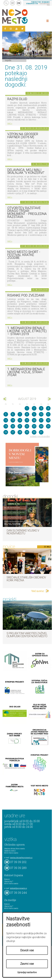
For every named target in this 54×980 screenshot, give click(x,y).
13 (13, 420)
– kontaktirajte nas (38, 3)
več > (10, 123)
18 (48, 420)
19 (6, 426)
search (6, 3)
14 (20, 420)
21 (20, 426)
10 (41, 414)
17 (41, 420)
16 (34, 420)
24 (41, 426)
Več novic (38, 591)
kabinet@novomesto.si (18, 888)
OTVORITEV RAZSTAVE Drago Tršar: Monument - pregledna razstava (27, 212)
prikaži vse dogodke (40, 436)
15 (27, 420)
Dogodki (8, 60)
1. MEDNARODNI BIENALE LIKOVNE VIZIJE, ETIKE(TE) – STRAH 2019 (27, 331)
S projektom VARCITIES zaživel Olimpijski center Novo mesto (27, 635)
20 (13, 426)
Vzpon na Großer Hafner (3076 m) (23, 136)
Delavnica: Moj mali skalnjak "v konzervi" (26, 171)
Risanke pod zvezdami (26, 295)
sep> (49, 399)
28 (20, 432)
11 (48, 414)
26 (6, 432)
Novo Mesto (22, 16)
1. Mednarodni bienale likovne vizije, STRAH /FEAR (26, 372)
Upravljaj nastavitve (27, 972)
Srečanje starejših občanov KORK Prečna (26, 579)
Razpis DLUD (17, 99)
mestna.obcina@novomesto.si (21, 857)
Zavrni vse (27, 964)
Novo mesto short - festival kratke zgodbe (24, 255)
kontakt (12, 3)
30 (34, 432)
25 (48, 426)
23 (34, 426)
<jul (5, 399)
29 (27, 432)
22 (27, 426)
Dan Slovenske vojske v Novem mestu (23, 532)
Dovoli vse (27, 950)
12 (6, 420)
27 (13, 432)
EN (19, 3)
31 (41, 432)
